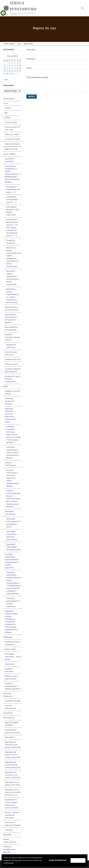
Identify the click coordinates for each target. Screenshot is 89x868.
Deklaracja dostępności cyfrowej (10, 401)
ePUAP (8, 118)
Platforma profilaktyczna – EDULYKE (10, 849)
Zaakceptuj (78, 860)
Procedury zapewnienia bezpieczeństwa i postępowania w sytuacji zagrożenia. (12, 561)
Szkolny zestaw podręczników (11, 677)
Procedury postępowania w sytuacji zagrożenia (13, 602)
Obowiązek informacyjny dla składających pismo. (13, 523)
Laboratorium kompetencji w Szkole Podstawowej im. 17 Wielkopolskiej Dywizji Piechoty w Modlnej (13, 174)
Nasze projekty (10, 154)
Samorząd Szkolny (12, 144)
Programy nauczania (9, 670)
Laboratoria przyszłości (10, 160)
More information (58, 860)
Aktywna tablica (11, 364)
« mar (6, 80)
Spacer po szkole (12, 134)
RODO (6, 386)
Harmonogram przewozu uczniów (12, 731)
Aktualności (8, 713)
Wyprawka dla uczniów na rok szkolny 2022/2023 (13, 775)
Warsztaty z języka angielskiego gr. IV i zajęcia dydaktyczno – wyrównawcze (13, 296)
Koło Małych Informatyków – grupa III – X (13, 200)
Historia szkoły (11, 122)
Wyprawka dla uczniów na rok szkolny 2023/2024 (13, 765)
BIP (6, 113)
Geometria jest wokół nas (11, 353)
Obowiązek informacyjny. (11, 513)
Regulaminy (10, 664)
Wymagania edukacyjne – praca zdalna (13, 657)
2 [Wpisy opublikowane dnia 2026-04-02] (12, 63)
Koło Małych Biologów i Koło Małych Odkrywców (13, 211)
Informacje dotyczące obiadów (13, 824)
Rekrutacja (9, 737)
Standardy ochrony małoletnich (12, 643)
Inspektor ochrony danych (12, 392)
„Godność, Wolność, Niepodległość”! (13, 370)
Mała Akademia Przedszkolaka (11, 329)
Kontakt (8, 108)
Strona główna (9, 44)
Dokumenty (8, 637)
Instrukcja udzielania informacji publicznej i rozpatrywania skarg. (11, 415)
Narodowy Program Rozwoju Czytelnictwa (13, 379)
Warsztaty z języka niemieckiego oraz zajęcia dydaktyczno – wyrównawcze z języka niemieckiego (14, 257)
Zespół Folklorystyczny (10, 841)
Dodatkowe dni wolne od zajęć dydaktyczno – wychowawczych (12, 804)
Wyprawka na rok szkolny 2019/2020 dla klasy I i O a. (13, 792)
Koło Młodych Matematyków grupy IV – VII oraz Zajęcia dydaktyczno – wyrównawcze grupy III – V (12, 228)
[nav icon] (82, 8)
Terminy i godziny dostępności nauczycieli (12, 815)
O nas (19, 44)
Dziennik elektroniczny (10, 707)
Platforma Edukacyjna (8, 695)
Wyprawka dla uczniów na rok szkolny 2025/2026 (13, 745)
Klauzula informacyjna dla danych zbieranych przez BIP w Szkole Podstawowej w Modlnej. (13, 499)
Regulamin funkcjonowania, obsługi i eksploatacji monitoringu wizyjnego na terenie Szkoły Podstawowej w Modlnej (11, 622)
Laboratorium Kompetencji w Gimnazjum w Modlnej (11, 319)
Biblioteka (7, 835)
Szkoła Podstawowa (23, 6)
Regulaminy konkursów (11, 346)
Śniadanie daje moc (13, 359)
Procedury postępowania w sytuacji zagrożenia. (13, 686)
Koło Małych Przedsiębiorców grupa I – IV (13, 189)
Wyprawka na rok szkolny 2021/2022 (13, 784)
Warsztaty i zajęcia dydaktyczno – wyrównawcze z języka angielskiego (13, 278)
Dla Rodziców (9, 718)
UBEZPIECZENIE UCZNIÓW (11, 724)
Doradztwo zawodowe (11, 242)
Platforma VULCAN (13, 701)
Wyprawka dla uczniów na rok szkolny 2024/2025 (13, 755)
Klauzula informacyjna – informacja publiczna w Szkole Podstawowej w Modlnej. (13, 478)
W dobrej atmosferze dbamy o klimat (12, 337)
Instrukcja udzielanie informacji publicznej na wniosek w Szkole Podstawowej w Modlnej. (14, 435)
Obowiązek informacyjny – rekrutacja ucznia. (14, 547)
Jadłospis (9, 830)
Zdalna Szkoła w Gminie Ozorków (12, 309)
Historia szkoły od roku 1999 (12, 128)
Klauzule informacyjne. (11, 464)
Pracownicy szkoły (12, 139)
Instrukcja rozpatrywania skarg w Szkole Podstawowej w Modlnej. (13, 453)
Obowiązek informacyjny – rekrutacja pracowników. (13, 536)
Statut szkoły (10, 649)
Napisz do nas (11, 149)
